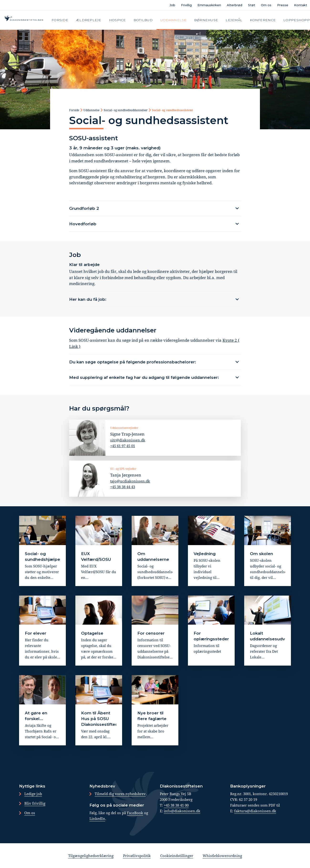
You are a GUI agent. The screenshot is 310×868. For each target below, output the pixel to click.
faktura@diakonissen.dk (255, 811)
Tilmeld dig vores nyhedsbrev (120, 794)
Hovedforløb (83, 224)
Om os (266, 5)
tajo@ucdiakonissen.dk (130, 481)
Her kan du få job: (88, 299)
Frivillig (186, 5)
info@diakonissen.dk (182, 811)
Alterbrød (235, 5)
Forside (60, 20)
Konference (263, 20)
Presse (283, 5)
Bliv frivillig (35, 803)
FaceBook (135, 813)
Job (172, 5)
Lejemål (234, 20)
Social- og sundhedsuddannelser (126, 110)
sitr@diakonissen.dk (128, 440)
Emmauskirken (209, 5)
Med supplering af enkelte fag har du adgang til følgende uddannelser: (144, 377)
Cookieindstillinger (177, 856)
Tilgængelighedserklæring (91, 856)
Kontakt (301, 5)
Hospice (117, 20)
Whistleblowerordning (222, 856)
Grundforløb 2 (84, 208)
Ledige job (33, 794)
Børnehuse (206, 20)
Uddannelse (173, 20)
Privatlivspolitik (137, 856)
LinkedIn (97, 818)
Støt (252, 5)
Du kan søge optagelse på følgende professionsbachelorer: (133, 362)
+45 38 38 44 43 (123, 487)
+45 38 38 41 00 (176, 805)
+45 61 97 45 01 (123, 446)
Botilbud (143, 20)
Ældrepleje (89, 20)
